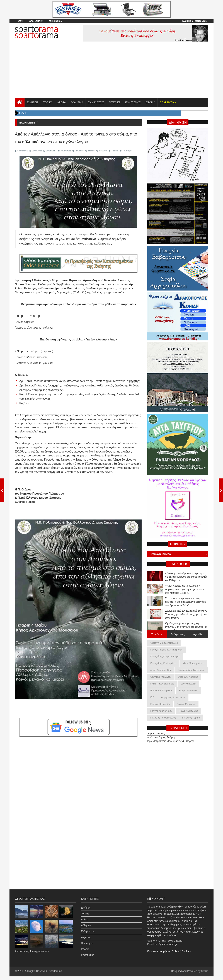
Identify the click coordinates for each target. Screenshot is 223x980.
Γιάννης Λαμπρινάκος (161, 711)
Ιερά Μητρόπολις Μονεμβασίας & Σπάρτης (171, 738)
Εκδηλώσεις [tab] (178, 634)
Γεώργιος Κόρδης (191, 718)
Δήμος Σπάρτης (156, 730)
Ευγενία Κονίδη (188, 684)
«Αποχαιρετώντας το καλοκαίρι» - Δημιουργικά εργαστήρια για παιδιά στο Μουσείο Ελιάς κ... (185, 600)
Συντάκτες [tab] (157, 634)
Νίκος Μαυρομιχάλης (193, 663)
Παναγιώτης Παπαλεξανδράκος (166, 650)
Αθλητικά (86, 922)
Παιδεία (113, 151)
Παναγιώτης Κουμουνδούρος (165, 656)
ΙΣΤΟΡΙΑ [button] (150, 102)
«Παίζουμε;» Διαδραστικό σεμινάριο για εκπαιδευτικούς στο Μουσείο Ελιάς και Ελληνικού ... (186, 587)
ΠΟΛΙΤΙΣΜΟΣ (133, 102)
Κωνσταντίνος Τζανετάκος (191, 670)
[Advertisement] (111, 71)
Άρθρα (85, 916)
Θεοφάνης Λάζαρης (188, 677)
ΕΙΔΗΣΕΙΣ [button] (33, 102)
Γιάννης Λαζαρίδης (188, 711)
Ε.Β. (153, 697)
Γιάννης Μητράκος (186, 704)
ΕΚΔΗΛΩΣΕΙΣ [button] (96, 102)
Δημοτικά (78, 151)
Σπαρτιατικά (88, 952)
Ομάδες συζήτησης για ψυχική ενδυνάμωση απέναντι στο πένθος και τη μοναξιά (186, 575)
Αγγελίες (86, 934)
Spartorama (21, 151)
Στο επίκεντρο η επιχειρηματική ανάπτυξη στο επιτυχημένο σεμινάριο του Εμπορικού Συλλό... (186, 612)
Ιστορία (90, 151)
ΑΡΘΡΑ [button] (61, 102)
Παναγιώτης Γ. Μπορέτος (163, 663)
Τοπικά (85, 910)
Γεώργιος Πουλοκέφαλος (163, 718)
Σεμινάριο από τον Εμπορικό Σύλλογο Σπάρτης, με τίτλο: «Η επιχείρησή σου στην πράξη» (186, 625)
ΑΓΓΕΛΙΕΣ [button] (114, 102)
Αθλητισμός (64, 151)
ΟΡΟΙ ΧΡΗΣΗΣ (36, 21)
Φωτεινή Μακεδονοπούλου (164, 643)
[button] (168, 102)
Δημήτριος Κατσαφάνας (173, 697)
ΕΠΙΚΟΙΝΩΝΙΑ (55, 21)
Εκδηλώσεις (88, 928)
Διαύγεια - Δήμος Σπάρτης (162, 734)
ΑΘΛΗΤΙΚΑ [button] (77, 102)
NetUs (205, 971)
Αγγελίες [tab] (198, 634)
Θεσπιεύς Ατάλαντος (161, 677)
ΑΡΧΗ (20, 21)
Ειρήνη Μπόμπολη (188, 690)
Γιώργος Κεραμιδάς (160, 704)
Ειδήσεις (86, 904)
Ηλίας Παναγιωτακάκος (162, 684)
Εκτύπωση (49, 151)
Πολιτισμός (126, 151)
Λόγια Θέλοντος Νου (161, 670)
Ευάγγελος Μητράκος (161, 690)
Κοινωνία (102, 151)
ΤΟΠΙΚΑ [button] (48, 102)
